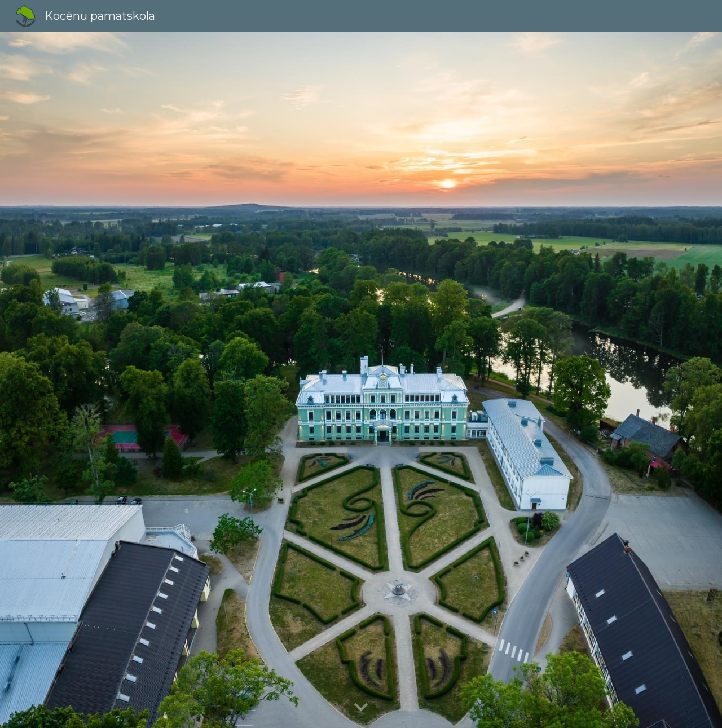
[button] (361, 708)
